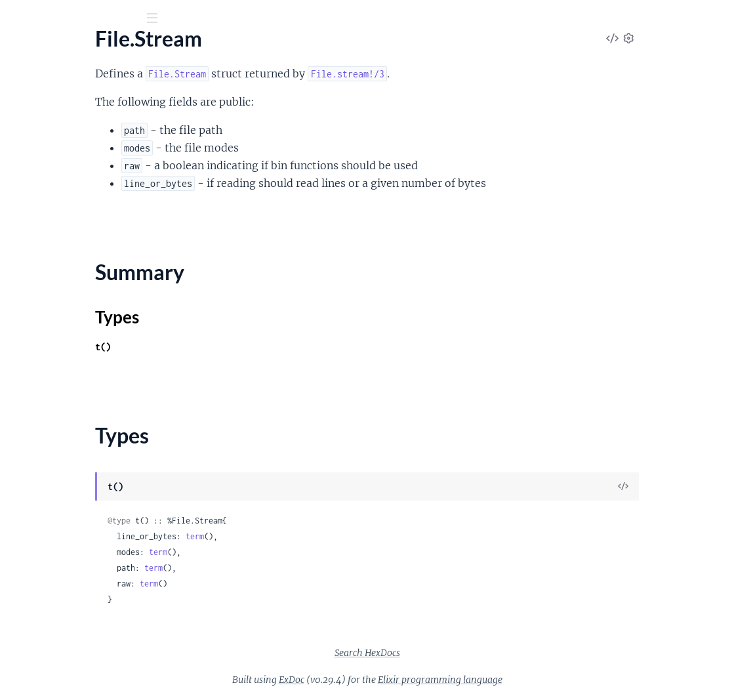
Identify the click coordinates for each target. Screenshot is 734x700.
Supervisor (34, 652)
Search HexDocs (466, 653)
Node (22, 599)
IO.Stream (33, 243)
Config (25, 511)
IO (16, 208)
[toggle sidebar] (178, 20)
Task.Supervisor (45, 688)
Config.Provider (46, 528)
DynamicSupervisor (54, 564)
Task (20, 670)
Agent (24, 475)
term (336, 536)
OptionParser (41, 261)
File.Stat (28, 128)
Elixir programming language (539, 680)
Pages (29, 92)
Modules (80, 92)
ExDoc (390, 680)
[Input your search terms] (98, 19)
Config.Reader (42, 546)
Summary (43, 168)
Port (20, 296)
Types (35, 184)
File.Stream (35, 145)
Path (21, 278)
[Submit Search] (19, 20)
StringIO (29, 314)
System (26, 332)
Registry (29, 635)
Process (28, 617)
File (18, 110)
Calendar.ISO (40, 395)
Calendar (31, 377)
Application (36, 493)
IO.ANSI (29, 225)
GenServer (34, 582)
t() (244, 347)
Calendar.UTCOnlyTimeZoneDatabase (93, 430)
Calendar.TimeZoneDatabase (75, 412)
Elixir (69, 52)
